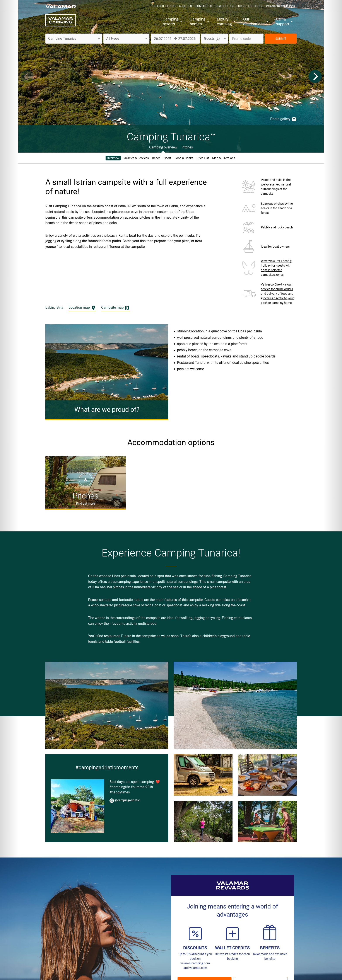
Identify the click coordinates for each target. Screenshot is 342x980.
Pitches (187, 147)
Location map (82, 308)
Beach (156, 158)
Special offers (165, 6)
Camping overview (163, 147)
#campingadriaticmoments (107, 767)
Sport (168, 158)
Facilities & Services (136, 158)
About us (185, 6)
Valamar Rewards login (280, 6)
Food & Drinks (184, 158)
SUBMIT (281, 39)
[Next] (315, 76)
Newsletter (224, 6)
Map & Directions (224, 158)
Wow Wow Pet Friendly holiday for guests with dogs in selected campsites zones (276, 268)
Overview (113, 158)
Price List (203, 158)
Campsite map (115, 308)
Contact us (204, 6)
